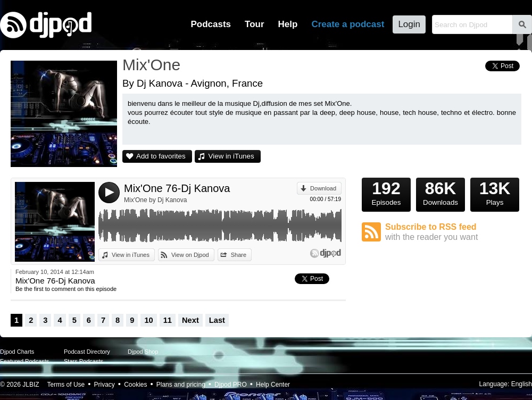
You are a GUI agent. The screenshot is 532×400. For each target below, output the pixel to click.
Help (288, 24)
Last (217, 320)
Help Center (273, 385)
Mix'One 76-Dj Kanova (177, 188)
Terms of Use (66, 385)
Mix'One (151, 65)
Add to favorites (161, 156)
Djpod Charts (17, 352)
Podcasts (211, 24)
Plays (495, 192)
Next (190, 320)
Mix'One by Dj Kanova (155, 200)
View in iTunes (231, 156)
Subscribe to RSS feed (453, 232)
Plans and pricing (181, 385)
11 (168, 320)
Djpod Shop (143, 352)
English (522, 384)
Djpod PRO (231, 385)
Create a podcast (348, 24)
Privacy (105, 385)
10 (148, 320)
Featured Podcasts (24, 361)
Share (239, 255)
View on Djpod (190, 255)
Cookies (135, 385)
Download (323, 188)
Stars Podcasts (84, 361)
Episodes (386, 192)
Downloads (440, 192)
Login (409, 24)
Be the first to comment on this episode (66, 289)
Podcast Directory (87, 352)
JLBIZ (31, 385)
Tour (255, 24)
